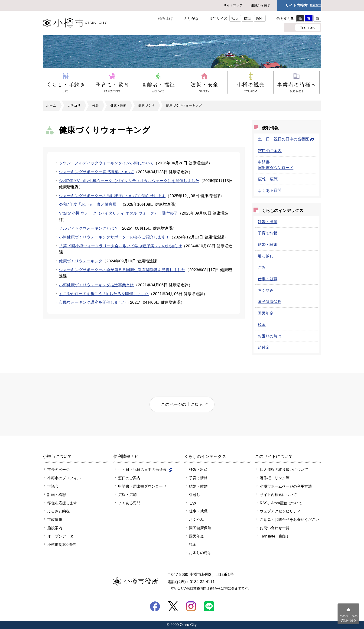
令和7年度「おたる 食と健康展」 (90, 204)
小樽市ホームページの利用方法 (286, 486)
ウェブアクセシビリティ (280, 511)
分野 (95, 105)
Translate (308, 27)
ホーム (51, 105)
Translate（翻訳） (275, 536)
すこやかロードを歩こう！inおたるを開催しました (104, 294)
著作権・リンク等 (275, 478)
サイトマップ (233, 5)
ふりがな (191, 18)
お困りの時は (270, 336)
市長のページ (58, 469)
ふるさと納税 (58, 511)
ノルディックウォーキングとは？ (89, 228)
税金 (262, 325)
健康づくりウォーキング (184, 105)
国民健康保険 (270, 302)
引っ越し (266, 256)
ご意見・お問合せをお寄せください (289, 519)
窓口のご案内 (270, 151)
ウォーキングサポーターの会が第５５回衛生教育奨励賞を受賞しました (122, 270)
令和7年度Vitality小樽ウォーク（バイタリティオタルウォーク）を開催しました (129, 181)
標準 (247, 18)
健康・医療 (118, 105)
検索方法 (315, 5)
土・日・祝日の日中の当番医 (286, 139)
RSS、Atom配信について (281, 503)
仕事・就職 (268, 279)
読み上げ (166, 18)
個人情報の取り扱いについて (284, 469)
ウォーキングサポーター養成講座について (96, 172)
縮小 (260, 18)
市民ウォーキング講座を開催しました (93, 302)
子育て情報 (268, 233)
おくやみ (266, 290)
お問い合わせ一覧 (275, 528)
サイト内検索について (278, 495)
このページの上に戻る (182, 404)
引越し (195, 495)
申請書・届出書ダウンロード (142, 486)
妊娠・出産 (268, 222)
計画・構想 (57, 495)
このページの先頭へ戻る (348, 618)
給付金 (264, 347)
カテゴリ (74, 105)
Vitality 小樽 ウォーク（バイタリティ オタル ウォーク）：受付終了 (118, 213)
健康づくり (146, 105)
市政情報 (55, 519)
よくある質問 (270, 190)
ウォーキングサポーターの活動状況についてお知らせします (112, 196)
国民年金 (266, 313)
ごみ (262, 267)
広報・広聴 (268, 179)
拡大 (235, 18)
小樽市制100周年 (62, 544)
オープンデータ (60, 536)
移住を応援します (62, 503)
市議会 (53, 486)
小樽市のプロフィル (64, 478)
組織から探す (260, 5)
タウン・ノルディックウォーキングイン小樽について (106, 163)
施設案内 (55, 528)
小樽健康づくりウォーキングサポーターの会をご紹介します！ (114, 237)
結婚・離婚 (268, 244)
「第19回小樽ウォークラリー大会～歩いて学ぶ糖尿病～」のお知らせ (120, 246)
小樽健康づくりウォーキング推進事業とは (96, 285)
